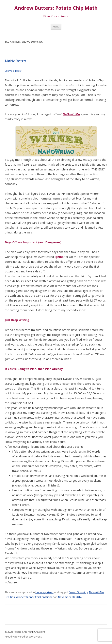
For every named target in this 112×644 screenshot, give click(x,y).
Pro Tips (10, 597)
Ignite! (59, 257)
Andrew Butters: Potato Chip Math (56, 8)
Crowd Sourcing (78, 592)
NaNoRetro (15, 61)
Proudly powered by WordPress (23, 637)
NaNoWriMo (71, 114)
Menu (56, 27)
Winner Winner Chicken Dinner (35, 597)
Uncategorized (44, 592)
